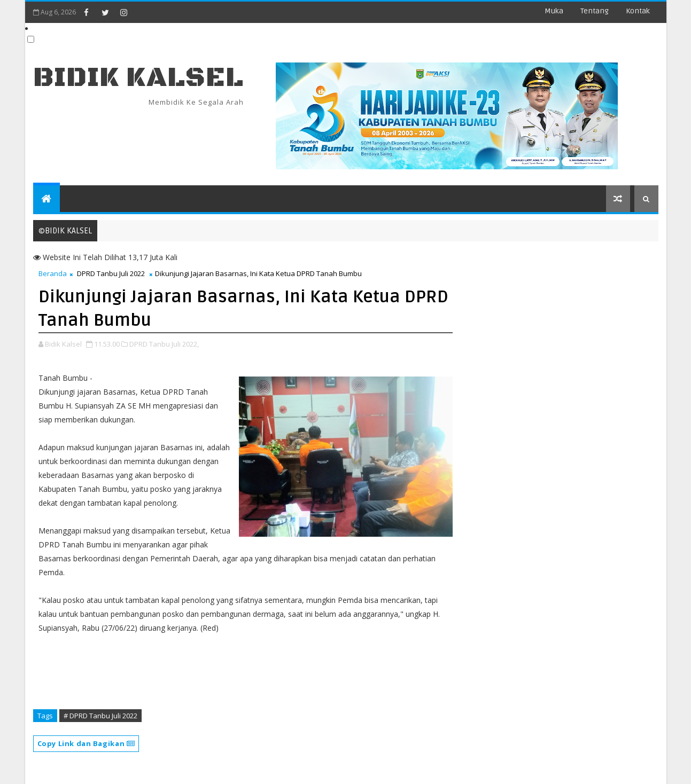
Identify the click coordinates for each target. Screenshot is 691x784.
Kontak (638, 11)
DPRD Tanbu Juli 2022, (164, 344)
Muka (554, 11)
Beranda (53, 273)
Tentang (595, 11)
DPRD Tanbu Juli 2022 (111, 273)
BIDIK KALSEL (138, 78)
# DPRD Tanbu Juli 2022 (100, 716)
